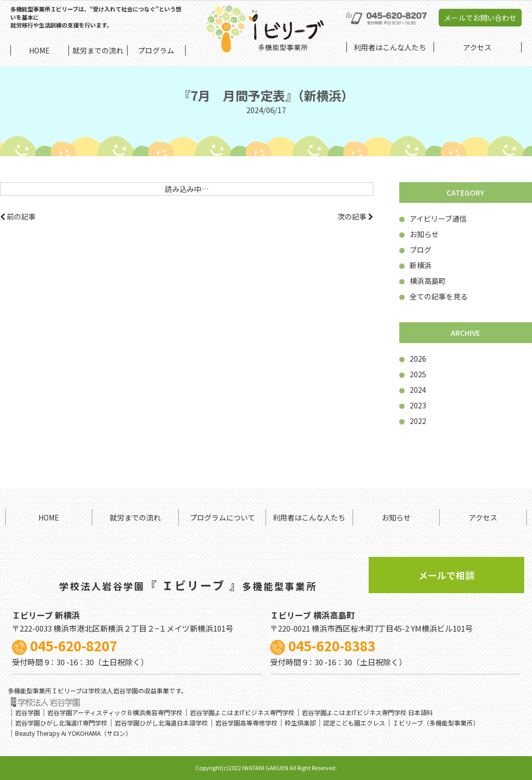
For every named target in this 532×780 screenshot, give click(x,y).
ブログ (415, 250)
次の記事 (355, 216)
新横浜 (415, 265)
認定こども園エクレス (354, 723)
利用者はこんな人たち (309, 517)
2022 (413, 421)
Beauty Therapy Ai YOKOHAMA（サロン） (73, 733)
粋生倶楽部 (300, 723)
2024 (413, 390)
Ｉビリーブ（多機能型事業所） (436, 723)
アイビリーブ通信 (433, 218)
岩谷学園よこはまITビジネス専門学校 (242, 712)
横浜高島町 (423, 281)
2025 (413, 374)
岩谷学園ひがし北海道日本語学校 (161, 723)
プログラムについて (222, 517)
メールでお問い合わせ (480, 18)
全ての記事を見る (433, 296)
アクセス (483, 517)
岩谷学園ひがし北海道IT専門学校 (61, 723)
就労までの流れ (135, 517)
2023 (413, 405)
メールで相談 (446, 575)
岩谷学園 (27, 712)
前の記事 (18, 216)
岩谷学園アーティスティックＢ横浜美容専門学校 (115, 712)
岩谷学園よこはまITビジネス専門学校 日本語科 (367, 712)
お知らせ (419, 234)
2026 (413, 359)
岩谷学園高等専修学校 (246, 723)
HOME (49, 517)
